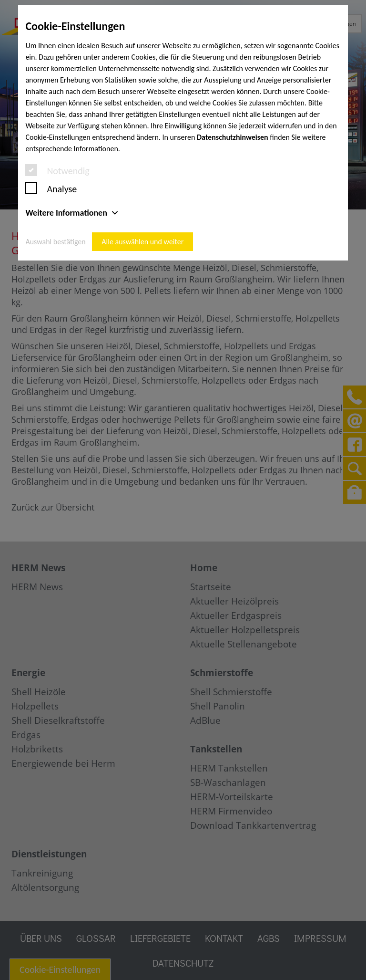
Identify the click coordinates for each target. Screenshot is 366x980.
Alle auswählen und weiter (142, 242)
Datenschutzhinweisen (233, 137)
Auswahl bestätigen (55, 242)
